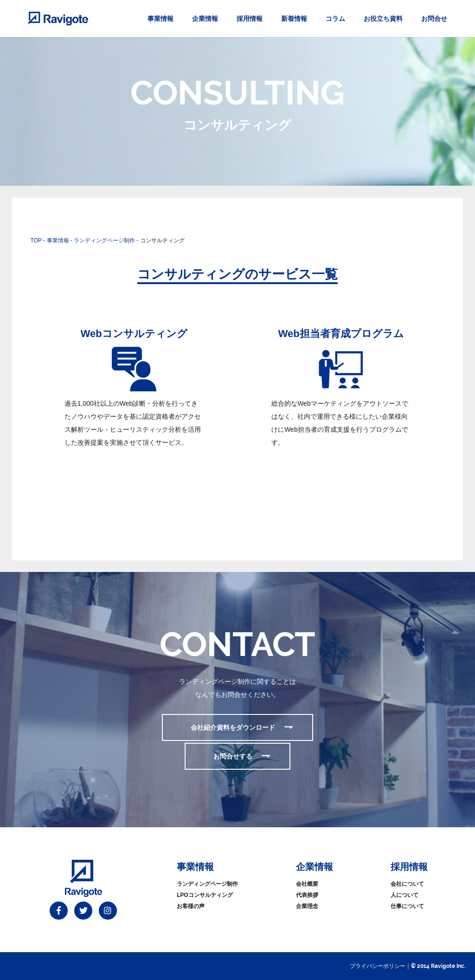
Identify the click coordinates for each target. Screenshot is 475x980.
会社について (407, 884)
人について (404, 895)
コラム (335, 19)
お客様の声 (191, 906)
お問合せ (434, 19)
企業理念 (307, 906)
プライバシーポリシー (378, 966)
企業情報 (205, 19)
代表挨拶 (307, 895)
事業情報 (160, 19)
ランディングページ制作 (207, 884)
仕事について (407, 906)
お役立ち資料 (383, 19)
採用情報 (250, 19)
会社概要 (307, 884)
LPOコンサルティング (205, 895)
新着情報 (294, 19)
